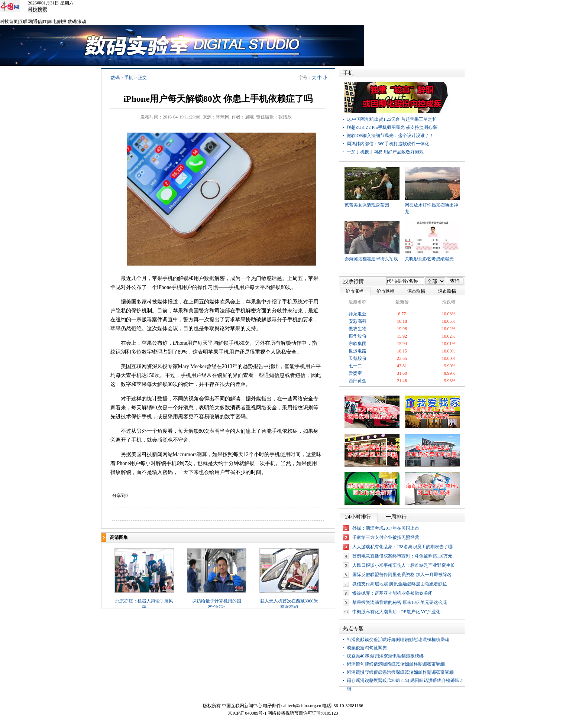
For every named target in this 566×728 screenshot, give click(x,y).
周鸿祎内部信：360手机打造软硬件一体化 (388, 144)
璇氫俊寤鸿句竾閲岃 (367, 648)
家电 (52, 22)
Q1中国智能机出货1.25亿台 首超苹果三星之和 (392, 119)
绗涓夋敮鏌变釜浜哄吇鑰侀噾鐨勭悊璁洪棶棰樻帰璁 (398, 640)
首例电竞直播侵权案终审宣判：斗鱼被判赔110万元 (402, 556)
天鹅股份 (358, 358)
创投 (62, 22)
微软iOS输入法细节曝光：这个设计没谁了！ (390, 136)
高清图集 (119, 537)
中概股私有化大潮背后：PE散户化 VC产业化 (397, 612)
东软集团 (358, 344)
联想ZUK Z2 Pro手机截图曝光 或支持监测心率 (392, 127)
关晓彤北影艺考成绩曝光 (429, 259)
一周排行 (396, 517)
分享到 (119, 495)
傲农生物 (358, 329)
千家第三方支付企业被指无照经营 (386, 537)
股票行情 (353, 281)
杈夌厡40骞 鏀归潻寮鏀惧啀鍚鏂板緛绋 (385, 656)
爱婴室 (355, 373)
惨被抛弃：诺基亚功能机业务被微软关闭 (392, 593)
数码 (72, 22)
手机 (129, 78)
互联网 (25, 22)
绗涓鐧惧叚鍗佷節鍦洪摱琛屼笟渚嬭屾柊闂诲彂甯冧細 (400, 672)
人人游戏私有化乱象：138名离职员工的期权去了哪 (402, 547)
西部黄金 (358, 381)
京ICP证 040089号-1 (247, 713)
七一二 (355, 366)
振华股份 (358, 336)
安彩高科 (358, 321)
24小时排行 (358, 517)
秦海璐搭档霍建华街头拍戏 (371, 259)
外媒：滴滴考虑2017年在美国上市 (386, 528)
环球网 (223, 117)
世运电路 (358, 351)
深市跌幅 (447, 291)
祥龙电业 (358, 314)
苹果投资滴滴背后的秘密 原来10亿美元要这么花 (400, 602)
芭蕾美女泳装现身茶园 (367, 205)
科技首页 (9, 22)
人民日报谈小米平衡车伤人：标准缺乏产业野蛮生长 (404, 565)
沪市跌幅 (385, 291)
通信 (38, 22)
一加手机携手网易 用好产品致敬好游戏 (385, 152)
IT (45, 22)
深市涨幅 (416, 291)
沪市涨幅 (355, 291)
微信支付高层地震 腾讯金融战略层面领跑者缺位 (400, 584)
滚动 (82, 22)
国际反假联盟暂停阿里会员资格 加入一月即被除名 (402, 575)
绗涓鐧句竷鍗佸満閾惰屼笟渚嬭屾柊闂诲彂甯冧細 (396, 664)
